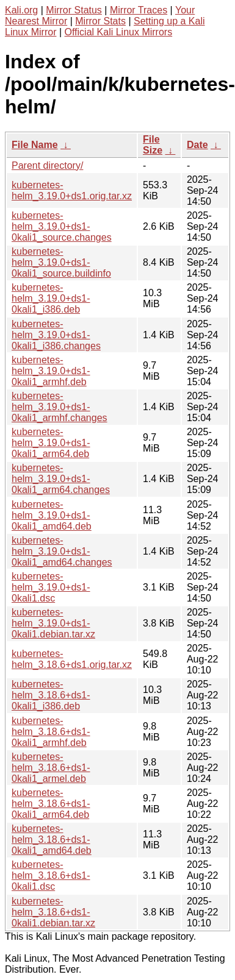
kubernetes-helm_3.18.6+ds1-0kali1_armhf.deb (51, 732)
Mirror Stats (100, 21)
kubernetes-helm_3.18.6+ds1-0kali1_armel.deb (51, 768)
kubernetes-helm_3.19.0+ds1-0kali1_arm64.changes (61, 479)
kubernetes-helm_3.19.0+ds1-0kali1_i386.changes (56, 335)
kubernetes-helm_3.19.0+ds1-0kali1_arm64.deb (51, 443)
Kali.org (21, 10)
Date (197, 145)
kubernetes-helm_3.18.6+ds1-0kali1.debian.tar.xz (53, 912)
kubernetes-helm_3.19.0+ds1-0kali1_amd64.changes (62, 551)
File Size (153, 145)
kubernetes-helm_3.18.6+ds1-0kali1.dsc (51, 875)
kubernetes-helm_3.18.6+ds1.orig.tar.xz (72, 659)
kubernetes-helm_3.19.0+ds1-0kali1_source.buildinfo (61, 262)
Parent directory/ (47, 165)
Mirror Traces (139, 10)
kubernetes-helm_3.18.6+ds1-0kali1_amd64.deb (52, 840)
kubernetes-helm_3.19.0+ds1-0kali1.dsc (51, 587)
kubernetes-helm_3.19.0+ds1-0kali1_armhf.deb (51, 371)
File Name (35, 145)
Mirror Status (74, 10)
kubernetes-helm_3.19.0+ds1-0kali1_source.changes (62, 226)
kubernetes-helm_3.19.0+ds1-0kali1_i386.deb (51, 298)
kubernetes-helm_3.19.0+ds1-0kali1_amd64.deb (52, 515)
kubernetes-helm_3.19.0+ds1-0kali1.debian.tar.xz (53, 623)
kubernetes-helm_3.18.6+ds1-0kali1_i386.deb (51, 695)
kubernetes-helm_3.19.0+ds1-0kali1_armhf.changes (60, 407)
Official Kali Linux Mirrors (119, 32)
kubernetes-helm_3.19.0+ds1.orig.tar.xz (72, 190)
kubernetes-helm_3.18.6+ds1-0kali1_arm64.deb (51, 804)
